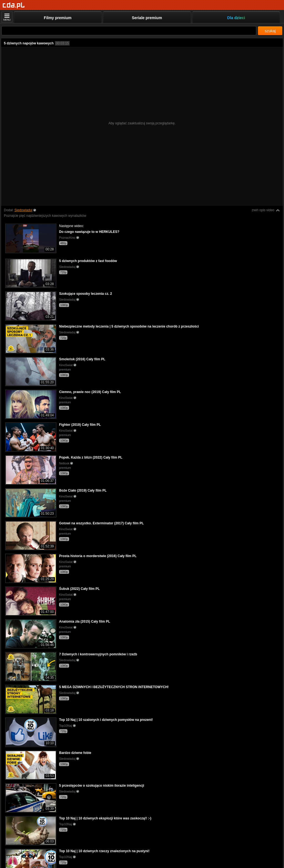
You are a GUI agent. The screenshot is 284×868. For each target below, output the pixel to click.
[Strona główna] (14, 5)
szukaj (270, 31)
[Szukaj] (129, 31)
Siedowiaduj (23, 210)
